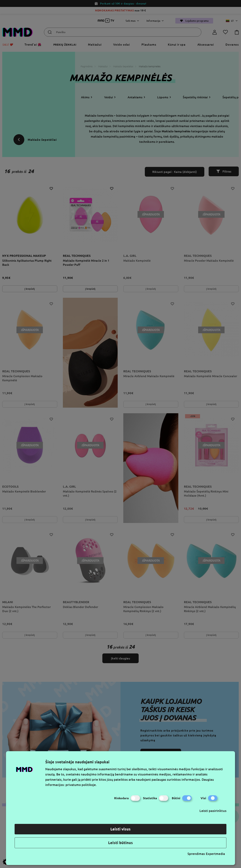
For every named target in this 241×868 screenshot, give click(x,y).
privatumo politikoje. (81, 785)
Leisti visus (120, 829)
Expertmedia (215, 854)
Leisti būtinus (120, 843)
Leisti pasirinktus (213, 811)
